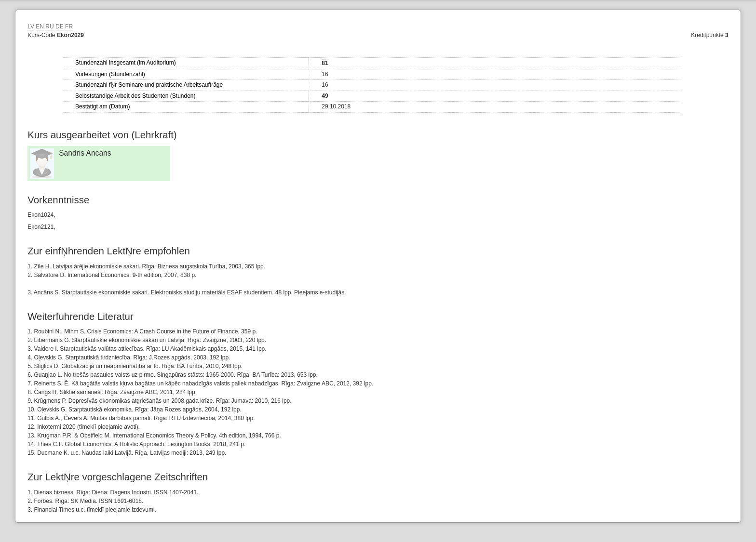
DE (60, 26)
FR (69, 26)
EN (40, 26)
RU (49, 26)
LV (31, 26)
